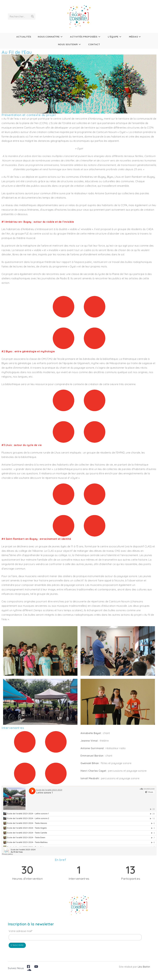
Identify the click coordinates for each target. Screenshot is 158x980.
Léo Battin (144, 967)
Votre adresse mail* (21, 931)
